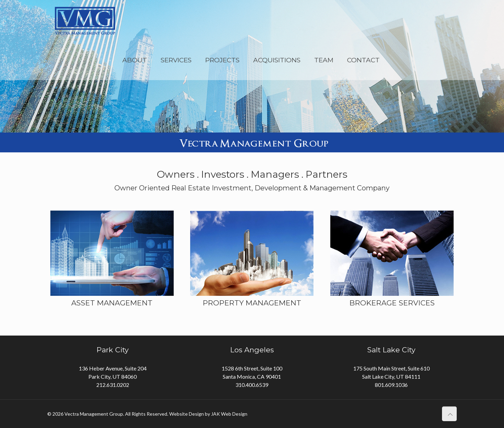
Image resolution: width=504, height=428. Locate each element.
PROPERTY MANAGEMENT (252, 303)
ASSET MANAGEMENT (112, 303)
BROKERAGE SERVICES (392, 303)
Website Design (187, 414)
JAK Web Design (229, 414)
